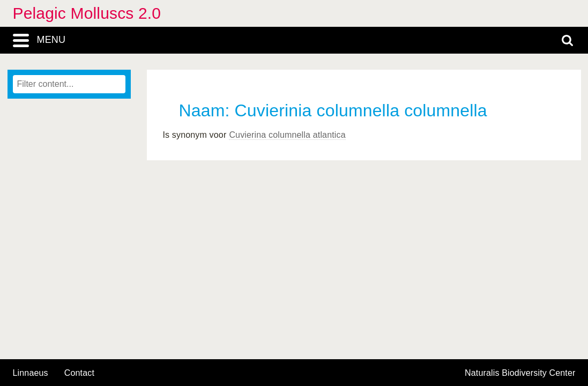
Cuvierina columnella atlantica (287, 135)
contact (79, 373)
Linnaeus (31, 373)
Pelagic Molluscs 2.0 (87, 13)
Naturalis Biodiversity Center (520, 373)
